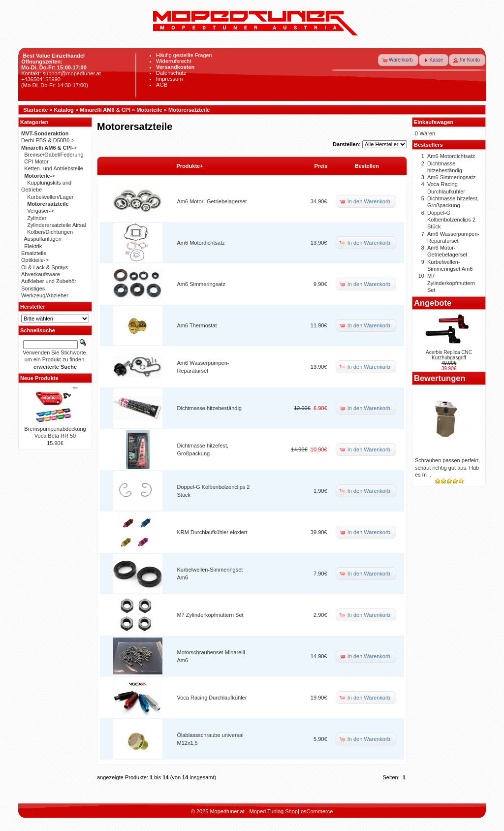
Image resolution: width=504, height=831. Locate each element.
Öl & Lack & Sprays (45, 267)
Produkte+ (190, 166)
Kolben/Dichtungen (50, 232)
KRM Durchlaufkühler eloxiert (212, 532)
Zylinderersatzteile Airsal (56, 225)
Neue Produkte (39, 378)
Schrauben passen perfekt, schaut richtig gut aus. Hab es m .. (447, 467)
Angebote (433, 303)
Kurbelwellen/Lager (50, 197)
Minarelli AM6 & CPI (105, 110)
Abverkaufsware (41, 274)
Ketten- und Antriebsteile (54, 168)
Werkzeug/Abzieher (45, 295)
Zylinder (37, 218)
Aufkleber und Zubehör (49, 281)
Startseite (35, 110)
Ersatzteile (34, 253)
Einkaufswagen (434, 122)
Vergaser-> (40, 211)
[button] (398, 60)
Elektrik (33, 246)
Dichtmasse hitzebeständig (209, 408)
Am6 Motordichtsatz (201, 243)
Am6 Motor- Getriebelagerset (212, 201)
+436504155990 (41, 79)
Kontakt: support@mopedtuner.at (61, 73)
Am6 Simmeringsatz (201, 284)
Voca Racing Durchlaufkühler (212, 698)
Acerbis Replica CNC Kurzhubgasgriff (449, 355)
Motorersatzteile (189, 110)
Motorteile (149, 110)
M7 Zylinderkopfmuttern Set (210, 615)
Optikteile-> (35, 260)
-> (49, 148)
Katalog (64, 110)
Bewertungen (440, 378)
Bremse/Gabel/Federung (54, 155)
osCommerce (317, 811)
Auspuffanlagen (43, 239)
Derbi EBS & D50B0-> (48, 140)
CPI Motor (36, 161)
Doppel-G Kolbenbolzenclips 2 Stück (451, 220)
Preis (321, 166)
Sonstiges (33, 288)
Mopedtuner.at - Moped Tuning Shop (254, 811)
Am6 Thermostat (197, 325)
